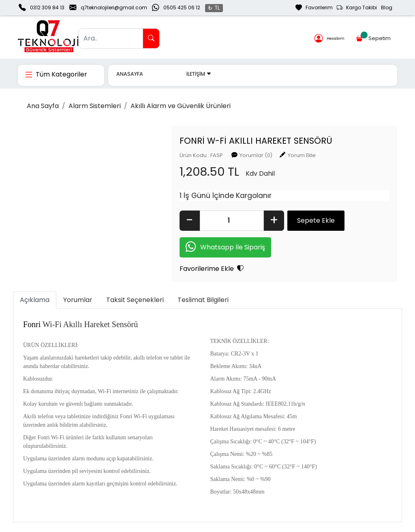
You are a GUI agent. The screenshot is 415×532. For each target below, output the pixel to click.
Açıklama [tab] (35, 300)
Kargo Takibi (357, 8)
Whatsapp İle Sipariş (225, 248)
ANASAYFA (130, 74)
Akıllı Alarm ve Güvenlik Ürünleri (181, 106)
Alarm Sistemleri (95, 106)
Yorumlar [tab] (78, 300)
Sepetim (374, 37)
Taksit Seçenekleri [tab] (135, 300)
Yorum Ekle (302, 155)
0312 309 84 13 (47, 7)
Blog (387, 7)
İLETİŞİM (199, 74)
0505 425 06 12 (182, 7)
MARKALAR (165, 74)
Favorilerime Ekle (212, 269)
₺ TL (214, 8)
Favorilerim (314, 8)
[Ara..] (111, 38)
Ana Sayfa (43, 106)
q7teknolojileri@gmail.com (114, 7)
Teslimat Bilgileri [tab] (203, 300)
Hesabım (329, 39)
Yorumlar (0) (256, 155)
